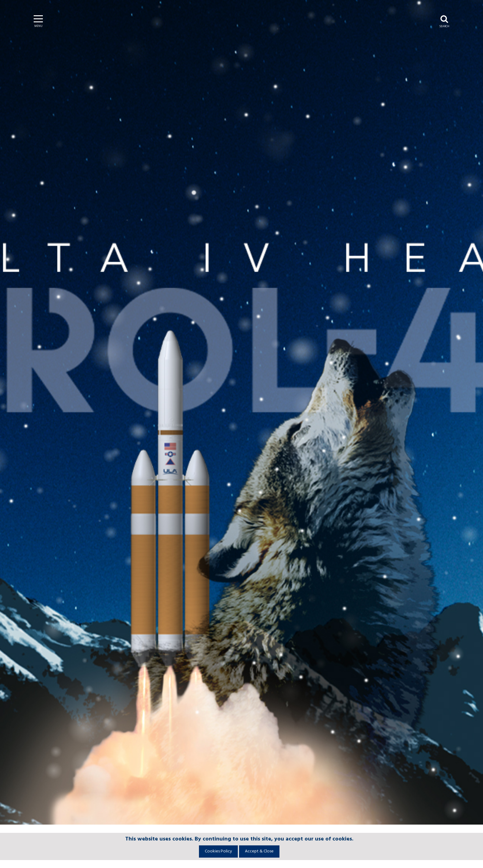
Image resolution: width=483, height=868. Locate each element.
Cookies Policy (218, 851)
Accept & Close (259, 851)
